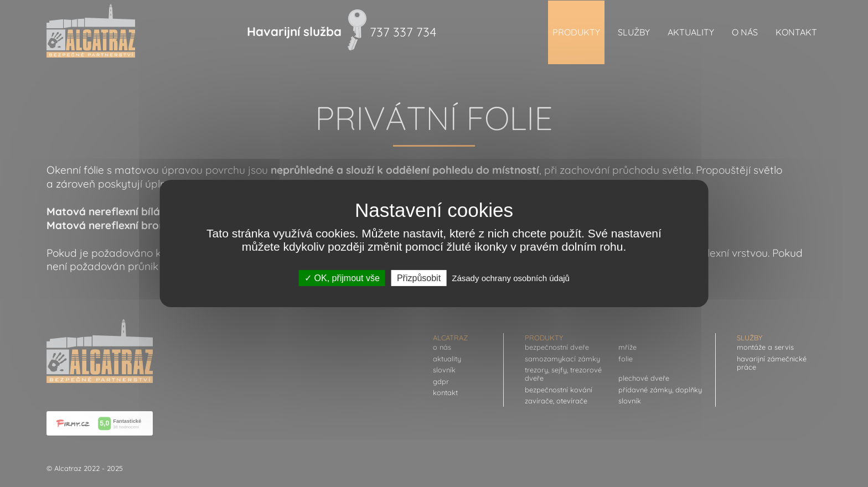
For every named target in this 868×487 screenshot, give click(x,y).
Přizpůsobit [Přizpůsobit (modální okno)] (419, 278)
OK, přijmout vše (342, 278)
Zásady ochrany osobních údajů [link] (511, 278)
